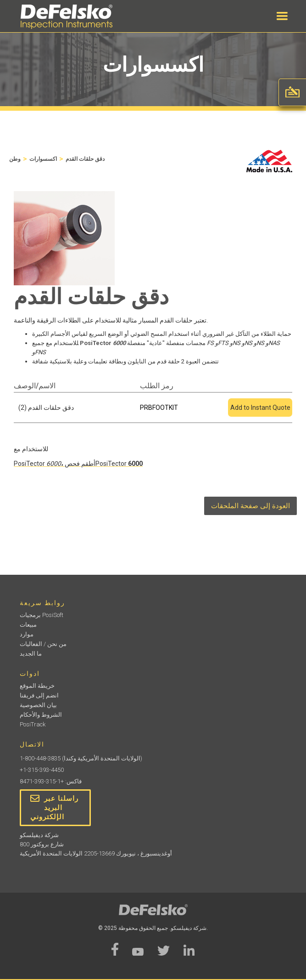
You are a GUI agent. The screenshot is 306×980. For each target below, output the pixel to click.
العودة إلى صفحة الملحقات (250, 506)
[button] (282, 16)
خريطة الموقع (37, 686)
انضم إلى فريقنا (39, 695)
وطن (15, 159)
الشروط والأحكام (41, 715)
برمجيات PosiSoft (42, 615)
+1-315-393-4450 (42, 770)
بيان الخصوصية (38, 705)
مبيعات (28, 625)
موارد (27, 634)
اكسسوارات (43, 159)
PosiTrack (33, 724)
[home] (64, 17)
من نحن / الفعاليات (43, 644)
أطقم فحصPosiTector (96, 464)
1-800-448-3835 (40, 758)
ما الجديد (31, 654)
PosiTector (37, 464)
